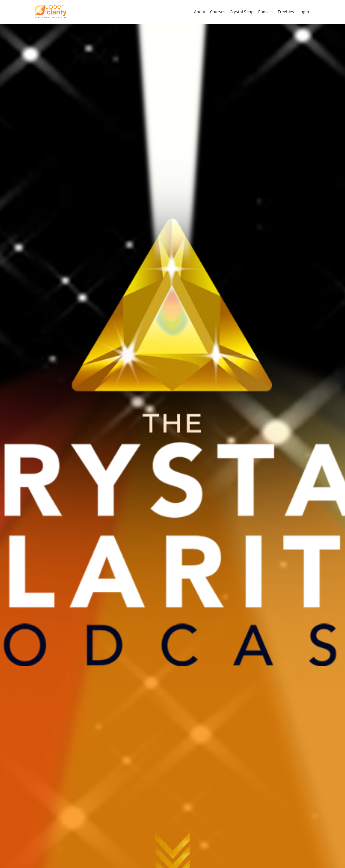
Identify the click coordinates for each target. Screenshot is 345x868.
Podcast (266, 12)
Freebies (286, 12)
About (200, 12)
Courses (218, 12)
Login (304, 12)
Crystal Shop (242, 12)
